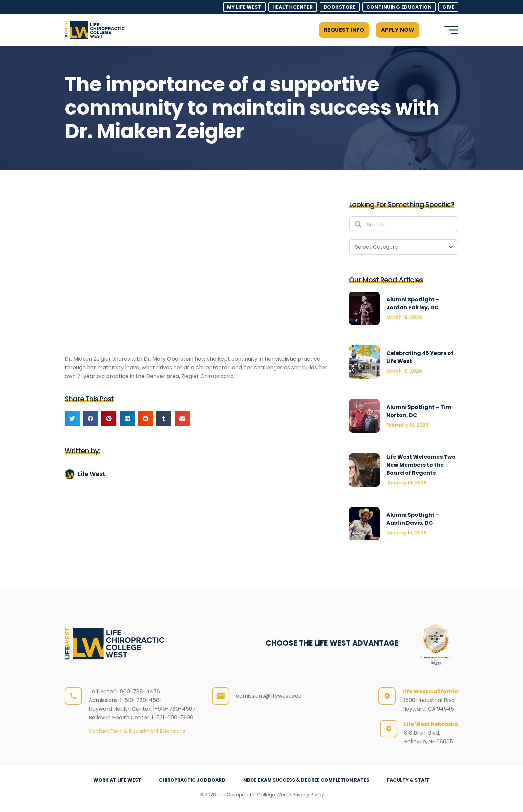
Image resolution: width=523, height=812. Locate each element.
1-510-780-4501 (141, 700)
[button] (430, 30)
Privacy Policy (308, 795)
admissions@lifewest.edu (269, 696)
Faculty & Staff (409, 780)
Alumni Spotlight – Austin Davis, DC (413, 519)
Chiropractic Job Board (192, 780)
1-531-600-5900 (173, 717)
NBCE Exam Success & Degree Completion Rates (306, 780)
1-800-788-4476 (138, 691)
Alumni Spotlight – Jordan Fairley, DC (413, 304)
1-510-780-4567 (174, 709)
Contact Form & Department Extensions (137, 731)
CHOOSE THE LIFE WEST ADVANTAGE (332, 643)
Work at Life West (117, 780)
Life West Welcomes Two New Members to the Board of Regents (421, 465)
